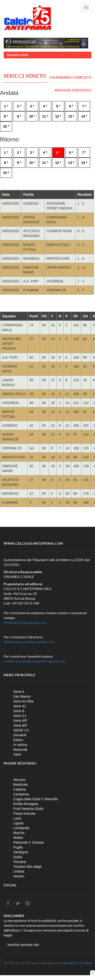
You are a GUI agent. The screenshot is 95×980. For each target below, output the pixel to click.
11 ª (45, 116)
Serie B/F (20, 725)
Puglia (18, 847)
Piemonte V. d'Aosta (28, 842)
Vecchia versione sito (23, 945)
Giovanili (20, 735)
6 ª (71, 106)
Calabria (20, 789)
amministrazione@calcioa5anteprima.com (34, 661)
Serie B (19, 711)
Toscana (20, 862)
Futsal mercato (25, 813)
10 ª (32, 116)
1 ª (6, 106)
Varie (17, 754)
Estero (18, 740)
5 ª (58, 106)
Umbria (19, 871)
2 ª (19, 106)
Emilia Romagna (26, 804)
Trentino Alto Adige (27, 867)
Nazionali (20, 750)
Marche (19, 833)
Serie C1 (20, 716)
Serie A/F (20, 721)
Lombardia (21, 828)
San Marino (22, 696)
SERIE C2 (21, 730)
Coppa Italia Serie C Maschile (36, 799)
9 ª (19, 116)
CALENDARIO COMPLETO (70, 77)
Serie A (19, 692)
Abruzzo (19, 780)
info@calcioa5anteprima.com (25, 622)
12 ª (58, 116)
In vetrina (20, 745)
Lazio (17, 818)
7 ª (84, 106)
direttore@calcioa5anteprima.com (29, 642)
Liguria (18, 823)
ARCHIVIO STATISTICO (73, 90)
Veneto (19, 876)
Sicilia (18, 857)
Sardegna (21, 852)
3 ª (32, 106)
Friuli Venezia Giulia (28, 809)
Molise (18, 838)
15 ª (6, 126)
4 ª (45, 106)
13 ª (71, 116)
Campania (21, 794)
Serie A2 (20, 706)
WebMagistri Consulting (76, 963)
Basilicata (21, 785)
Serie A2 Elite (23, 701)
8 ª (6, 116)
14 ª (84, 116)
